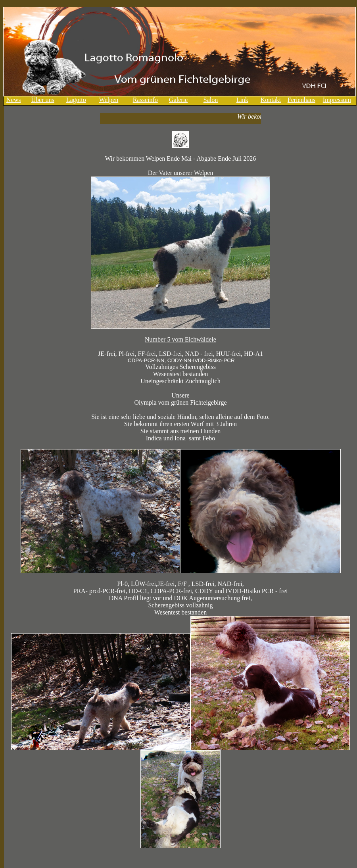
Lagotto (76, 100)
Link (242, 100)
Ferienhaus (301, 100)
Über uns (43, 100)
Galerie (178, 100)
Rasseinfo (145, 100)
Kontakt (271, 100)
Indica (154, 438)
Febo (209, 438)
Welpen (109, 100)
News (13, 100)
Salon (211, 100)
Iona (180, 438)
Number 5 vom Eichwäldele (180, 339)
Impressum (337, 100)
